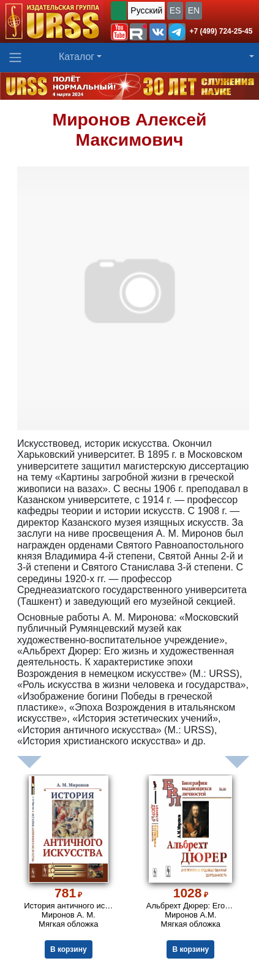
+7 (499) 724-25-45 (221, 31)
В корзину (69, 949)
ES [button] (175, 10)
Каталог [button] (77, 57)
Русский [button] (146, 10)
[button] (119, 32)
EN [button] (194, 10)
